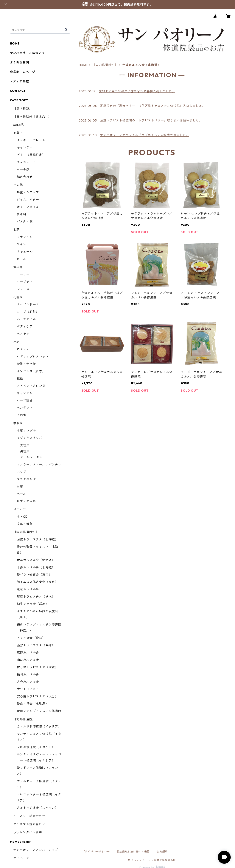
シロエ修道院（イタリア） (36, 747)
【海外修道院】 (25, 719)
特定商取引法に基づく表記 (133, 852)
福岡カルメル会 (28, 674)
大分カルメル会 (28, 682)
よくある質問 (19, 62)
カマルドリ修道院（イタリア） (39, 726)
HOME (83, 65)
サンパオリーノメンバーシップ (36, 850)
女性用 (25, 445)
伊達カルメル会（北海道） (36, 560)
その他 (18, 185)
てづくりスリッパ (30, 438)
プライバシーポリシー (96, 852)
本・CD (22, 517)
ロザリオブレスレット (33, 357)
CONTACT (18, 91)
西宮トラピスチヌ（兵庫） (36, 645)
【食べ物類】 (23, 108)
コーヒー (23, 274)
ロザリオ (23, 349)
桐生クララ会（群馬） (33, 604)
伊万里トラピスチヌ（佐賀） (37, 667)
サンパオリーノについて (27, 53)
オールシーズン (31, 457)
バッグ (22, 472)
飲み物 (18, 267)
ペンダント (25, 408)
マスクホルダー (28, 479)
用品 (17, 342)
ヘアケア (23, 334)
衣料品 (18, 423)
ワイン (22, 244)
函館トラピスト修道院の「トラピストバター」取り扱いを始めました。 (151, 120)
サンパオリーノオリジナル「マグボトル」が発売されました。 (145, 135)
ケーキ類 (23, 169)
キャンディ (25, 148)
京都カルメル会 (28, 653)
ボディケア (25, 326)
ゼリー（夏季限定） (31, 155)
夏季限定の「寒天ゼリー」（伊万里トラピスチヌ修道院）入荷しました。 (153, 106)
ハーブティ (25, 282)
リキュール (25, 252)
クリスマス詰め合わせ (29, 824)
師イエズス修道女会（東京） (37, 582)
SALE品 (19, 125)
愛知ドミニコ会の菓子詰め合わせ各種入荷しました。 (137, 91)
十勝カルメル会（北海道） (36, 567)
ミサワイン (25, 237)
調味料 (22, 214)
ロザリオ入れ (26, 501)
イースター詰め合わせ (29, 816)
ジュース (23, 289)
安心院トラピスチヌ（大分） (37, 696)
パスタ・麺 (25, 222)
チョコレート (26, 162)
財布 (20, 486)
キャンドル (25, 393)
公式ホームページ (23, 72)
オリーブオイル (28, 207)
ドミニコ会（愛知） (31, 638)
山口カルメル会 (28, 660)
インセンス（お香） (31, 371)
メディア (20, 509)
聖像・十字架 (26, 364)
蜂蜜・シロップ (28, 192)
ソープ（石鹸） (28, 312)
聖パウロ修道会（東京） (34, 575)
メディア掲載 (19, 81)
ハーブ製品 (25, 400)
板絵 (20, 379)
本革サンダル (26, 431)
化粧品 (18, 297)
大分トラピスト (28, 689)
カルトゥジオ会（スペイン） (37, 808)
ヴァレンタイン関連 (28, 832)
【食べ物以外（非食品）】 (33, 117)
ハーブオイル (26, 319)
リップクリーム (28, 305)
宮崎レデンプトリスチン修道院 (39, 711)
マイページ (21, 858)
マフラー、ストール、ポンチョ (39, 465)
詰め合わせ (25, 177)
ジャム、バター (28, 200)
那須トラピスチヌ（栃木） (36, 597)
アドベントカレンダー (33, 386)
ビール (22, 259)
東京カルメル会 (28, 589)
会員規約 (162, 852)
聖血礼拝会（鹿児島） (33, 704)
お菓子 (18, 133)
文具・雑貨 (25, 524)
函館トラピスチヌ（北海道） (37, 539)
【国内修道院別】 (105, 65)
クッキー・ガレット (31, 140)
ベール (22, 494)
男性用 (25, 451)
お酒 (17, 230)
